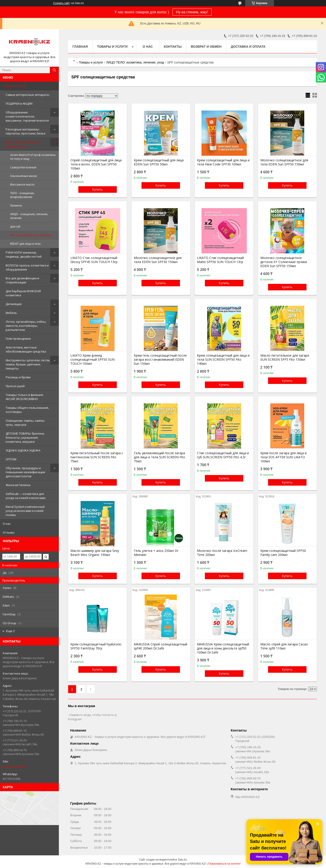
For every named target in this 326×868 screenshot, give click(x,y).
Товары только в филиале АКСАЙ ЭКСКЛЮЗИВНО (24, 397)
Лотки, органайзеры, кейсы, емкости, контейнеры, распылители (26, 326)
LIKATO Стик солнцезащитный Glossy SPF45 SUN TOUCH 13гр (94, 260)
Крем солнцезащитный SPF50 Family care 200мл (283, 553)
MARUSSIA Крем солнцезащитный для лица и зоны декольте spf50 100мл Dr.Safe (223, 648)
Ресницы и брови (18, 377)
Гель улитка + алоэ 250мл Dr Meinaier (156, 553)
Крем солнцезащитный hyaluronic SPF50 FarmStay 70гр (96, 646)
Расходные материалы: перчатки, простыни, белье (26, 131)
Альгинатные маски (24, 176)
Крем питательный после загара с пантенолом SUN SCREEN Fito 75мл (97, 457)
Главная (80, 47)
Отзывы (9, 532)
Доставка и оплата (248, 47)
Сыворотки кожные (23, 167)
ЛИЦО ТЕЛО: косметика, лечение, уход (23, 144)
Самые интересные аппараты (28, 95)
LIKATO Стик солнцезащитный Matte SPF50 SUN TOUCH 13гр (220, 260)
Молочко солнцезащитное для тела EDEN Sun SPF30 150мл (158, 260)
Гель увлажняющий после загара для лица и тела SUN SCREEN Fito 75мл (159, 457)
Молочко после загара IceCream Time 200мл (222, 553)
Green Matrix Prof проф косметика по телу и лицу (33, 157)
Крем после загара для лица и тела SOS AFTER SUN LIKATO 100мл (283, 457)
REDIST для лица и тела (25, 244)
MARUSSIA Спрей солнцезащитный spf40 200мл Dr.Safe (161, 646)
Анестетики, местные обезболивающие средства (26, 349)
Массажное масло (22, 185)
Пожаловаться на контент (224, 864)
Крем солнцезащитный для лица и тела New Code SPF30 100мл (223, 162)
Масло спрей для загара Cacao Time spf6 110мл (284, 646)
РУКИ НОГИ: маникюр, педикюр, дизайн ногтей (24, 254)
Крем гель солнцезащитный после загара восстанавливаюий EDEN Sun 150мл (160, 360)
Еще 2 (10, 631)
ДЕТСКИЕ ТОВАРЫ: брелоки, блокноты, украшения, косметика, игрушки (25, 438)
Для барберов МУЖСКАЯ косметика (23, 293)
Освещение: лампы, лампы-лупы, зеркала (25, 423)
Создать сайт (62, 3)
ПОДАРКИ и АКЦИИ (19, 104)
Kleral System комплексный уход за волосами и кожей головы (25, 511)
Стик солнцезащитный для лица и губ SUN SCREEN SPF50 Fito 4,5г (223, 455)
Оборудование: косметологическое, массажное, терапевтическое (27, 116)
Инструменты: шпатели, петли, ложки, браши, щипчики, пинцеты (28, 364)
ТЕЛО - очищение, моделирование (22, 195)
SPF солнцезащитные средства (31, 235)
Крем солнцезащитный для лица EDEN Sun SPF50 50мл (159, 162)
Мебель (11, 313)
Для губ (15, 227)
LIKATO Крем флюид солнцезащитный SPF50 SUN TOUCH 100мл (92, 360)
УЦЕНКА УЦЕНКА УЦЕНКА (23, 450)
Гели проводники (18, 339)
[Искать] (54, 70)
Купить (98, 189)
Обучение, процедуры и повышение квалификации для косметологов (25, 472)
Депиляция (14, 304)
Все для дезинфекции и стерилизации (22, 280)
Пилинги (16, 206)
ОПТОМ (11, 459)
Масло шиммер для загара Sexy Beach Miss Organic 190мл (95, 553)
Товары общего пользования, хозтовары (27, 410)
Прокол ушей (15, 386)
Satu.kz (182, 860)
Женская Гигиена (18, 485)
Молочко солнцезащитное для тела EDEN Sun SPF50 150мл (284, 162)
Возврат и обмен (206, 47)
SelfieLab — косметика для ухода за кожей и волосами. (26, 496)
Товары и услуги (14, 86)
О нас (7, 524)
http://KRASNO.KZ (15, 767)
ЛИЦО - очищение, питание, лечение (29, 216)
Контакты (173, 47)
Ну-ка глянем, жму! (192, 12)
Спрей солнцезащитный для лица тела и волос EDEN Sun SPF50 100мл (96, 164)
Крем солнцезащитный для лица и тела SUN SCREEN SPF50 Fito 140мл (223, 360)
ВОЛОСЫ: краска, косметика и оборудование (27, 267)
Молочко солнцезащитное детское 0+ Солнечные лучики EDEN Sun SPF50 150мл (284, 262)
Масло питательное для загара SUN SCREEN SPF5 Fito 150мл (285, 358)
